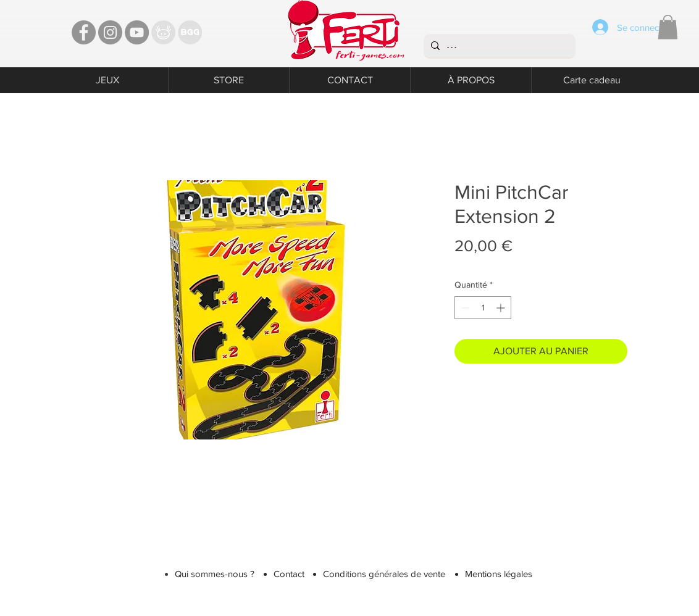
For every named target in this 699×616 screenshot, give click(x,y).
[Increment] (502, 308)
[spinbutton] (483, 308)
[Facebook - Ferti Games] (84, 32)
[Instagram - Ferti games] (110, 32)
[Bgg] (190, 32)
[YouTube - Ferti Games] (137, 32)
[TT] (163, 32)
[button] (668, 27)
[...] (498, 46)
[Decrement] (464, 308)
